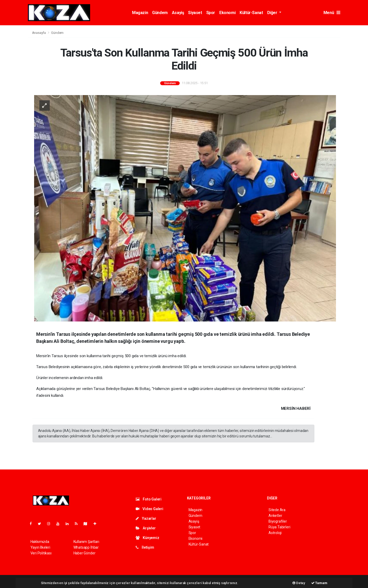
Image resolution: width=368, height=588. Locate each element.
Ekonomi (227, 13)
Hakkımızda (40, 542)
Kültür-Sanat (251, 13)
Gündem (160, 13)
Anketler (275, 516)
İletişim (145, 547)
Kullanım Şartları (86, 542)
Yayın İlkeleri (40, 547)
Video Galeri (149, 509)
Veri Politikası (41, 553)
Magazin (140, 13)
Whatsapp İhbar (86, 547)
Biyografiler (278, 521)
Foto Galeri (149, 499)
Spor (211, 13)
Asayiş (178, 13)
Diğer (273, 13)
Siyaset (195, 13)
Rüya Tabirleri (279, 527)
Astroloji (275, 533)
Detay (299, 583)
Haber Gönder (85, 553)
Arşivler (146, 528)
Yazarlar (146, 518)
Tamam (319, 583)
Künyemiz (148, 538)
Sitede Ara (277, 510)
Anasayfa (39, 33)
